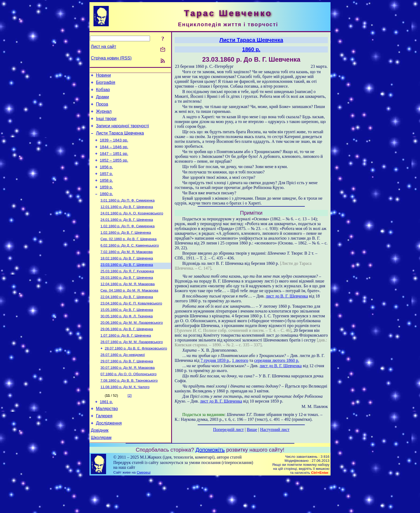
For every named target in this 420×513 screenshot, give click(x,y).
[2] (130, 426)
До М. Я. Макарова (127, 271)
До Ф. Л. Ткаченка (127, 341)
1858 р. (106, 193)
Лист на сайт (104, 47)
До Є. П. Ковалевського (131, 327)
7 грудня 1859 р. (215, 360)
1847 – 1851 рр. (114, 163)
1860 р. (106, 208)
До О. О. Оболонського (128, 404)
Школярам (101, 473)
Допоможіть (210, 485)
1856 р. (106, 178)
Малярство (107, 441)
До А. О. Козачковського (132, 229)
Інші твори (106, 124)
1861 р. (106, 433)
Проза (102, 108)
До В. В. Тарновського (129, 410)
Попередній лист (228, 430)
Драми (102, 100)
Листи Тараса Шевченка (120, 140)
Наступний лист (275, 430)
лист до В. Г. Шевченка (287, 296)
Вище (252, 430)
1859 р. (106, 201)
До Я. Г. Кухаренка (127, 292)
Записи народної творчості (122, 132)
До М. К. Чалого (125, 417)
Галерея (104, 449)
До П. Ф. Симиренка (127, 215)
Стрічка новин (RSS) (111, 58)
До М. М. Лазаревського (132, 348)
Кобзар (103, 92)
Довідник (100, 465)
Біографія (106, 84)
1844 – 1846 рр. (114, 156)
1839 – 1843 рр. (114, 148)
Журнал (104, 116)
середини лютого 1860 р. (277, 360)
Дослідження (109, 457)
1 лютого (240, 360)
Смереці (144, 508)
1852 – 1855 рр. (114, 171)
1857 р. (106, 186)
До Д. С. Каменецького (130, 264)
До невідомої (123, 383)
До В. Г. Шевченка (127, 222)
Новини (103, 76)
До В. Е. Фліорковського (136, 376)
